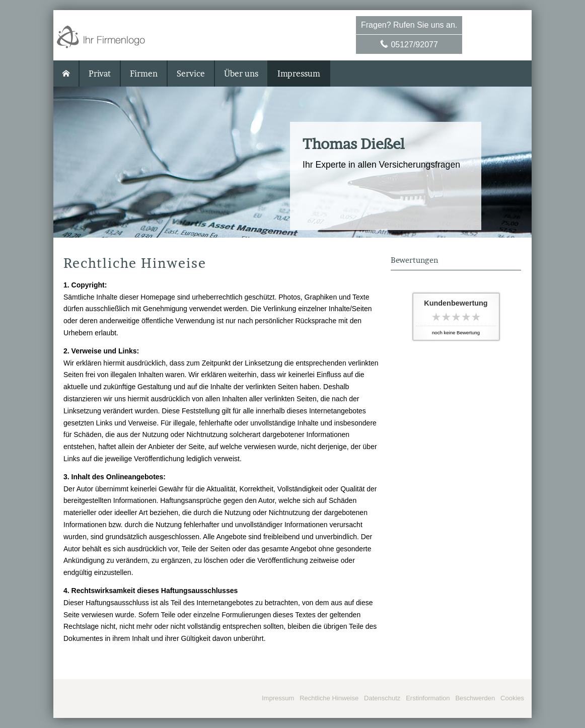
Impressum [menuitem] (299, 74)
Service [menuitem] (191, 74)
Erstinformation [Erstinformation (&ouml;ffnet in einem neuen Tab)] (428, 698)
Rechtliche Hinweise (329, 698)
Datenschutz (382, 698)
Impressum (278, 698)
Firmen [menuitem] (144, 74)
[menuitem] (66, 74)
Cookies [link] (512, 698)
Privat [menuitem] (100, 74)
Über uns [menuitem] (241, 74)
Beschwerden (475, 698)
